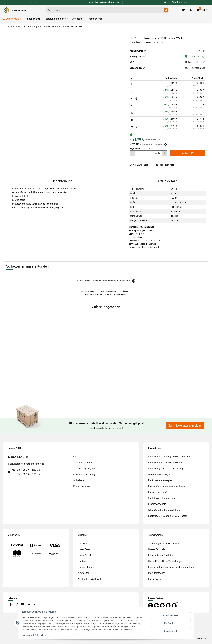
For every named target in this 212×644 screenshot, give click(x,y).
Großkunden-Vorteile (176, 2)
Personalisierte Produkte (161, 555)
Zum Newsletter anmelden (185, 426)
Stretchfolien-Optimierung (161, 498)
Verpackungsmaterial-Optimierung (166, 468)
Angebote (77, 19)
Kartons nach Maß (158, 492)
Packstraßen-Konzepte (160, 480)
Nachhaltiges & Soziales (91, 579)
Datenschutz (41, 635)
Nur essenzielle (170, 631)
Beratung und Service (57, 19)
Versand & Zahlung (83, 463)
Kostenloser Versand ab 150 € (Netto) (168, 516)
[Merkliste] (183, 10)
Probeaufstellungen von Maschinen (167, 486)
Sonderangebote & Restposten (164, 543)
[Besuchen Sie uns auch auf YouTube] (23, 604)
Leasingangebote (157, 504)
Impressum (28, 635)
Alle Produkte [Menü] (12, 19)
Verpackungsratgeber (84, 468)
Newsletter (83, 573)
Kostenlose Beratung (84, 474)
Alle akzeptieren (170, 616)
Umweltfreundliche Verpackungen (166, 561)
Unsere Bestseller (157, 549)
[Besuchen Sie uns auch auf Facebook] (11, 604)
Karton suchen (33, 19)
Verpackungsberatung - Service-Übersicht (169, 457)
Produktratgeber (156, 573)
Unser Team (84, 549)
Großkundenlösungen (159, 474)
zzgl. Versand (136, 148)
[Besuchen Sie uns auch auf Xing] (35, 604)
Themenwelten (95, 19)
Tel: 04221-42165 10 (36, 2)
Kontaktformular (82, 486)
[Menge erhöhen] (165, 153)
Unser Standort (86, 555)
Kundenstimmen (87, 567)
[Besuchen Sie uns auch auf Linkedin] (29, 604)
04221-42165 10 (20, 457)
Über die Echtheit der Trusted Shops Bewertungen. (106, 294)
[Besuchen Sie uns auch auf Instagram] (17, 604)
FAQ (75, 457)
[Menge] (144, 153)
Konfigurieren (170, 623)
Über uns (83, 543)
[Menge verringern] (132, 153)
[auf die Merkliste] (141, 165)
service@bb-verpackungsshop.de (27, 464)
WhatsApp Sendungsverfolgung (165, 510)
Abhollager (79, 480)
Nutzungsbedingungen (122, 291)
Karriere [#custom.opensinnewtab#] (82, 561)
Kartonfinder (155, 579)
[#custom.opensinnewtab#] (163, 605)
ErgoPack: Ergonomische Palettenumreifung (171, 567)
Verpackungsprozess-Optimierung (166, 463)
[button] (191, 10)
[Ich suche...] (105, 10)
